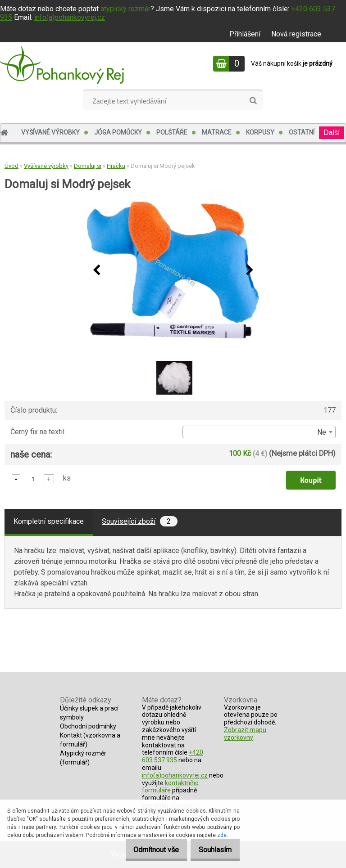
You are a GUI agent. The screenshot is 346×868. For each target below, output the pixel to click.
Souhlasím (212, 850)
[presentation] (96, 270)
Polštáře (172, 132)
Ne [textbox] (322, 432)
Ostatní (302, 132)
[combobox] (259, 432)
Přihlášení (245, 34)
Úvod (11, 166)
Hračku (116, 166)
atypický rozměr (125, 9)
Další (332, 133)
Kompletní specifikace (49, 521)
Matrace (217, 132)
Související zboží (140, 521)
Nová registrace (296, 34)
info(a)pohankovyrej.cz (70, 17)
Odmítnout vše (147, 850)
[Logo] (62, 65)
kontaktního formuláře (170, 787)
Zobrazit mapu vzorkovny (245, 734)
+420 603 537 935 (173, 756)
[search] (253, 101)
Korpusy (260, 132)
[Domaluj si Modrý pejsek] (173, 270)
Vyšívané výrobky (50, 132)
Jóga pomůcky (118, 132)
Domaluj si (88, 166)
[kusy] (33, 479)
